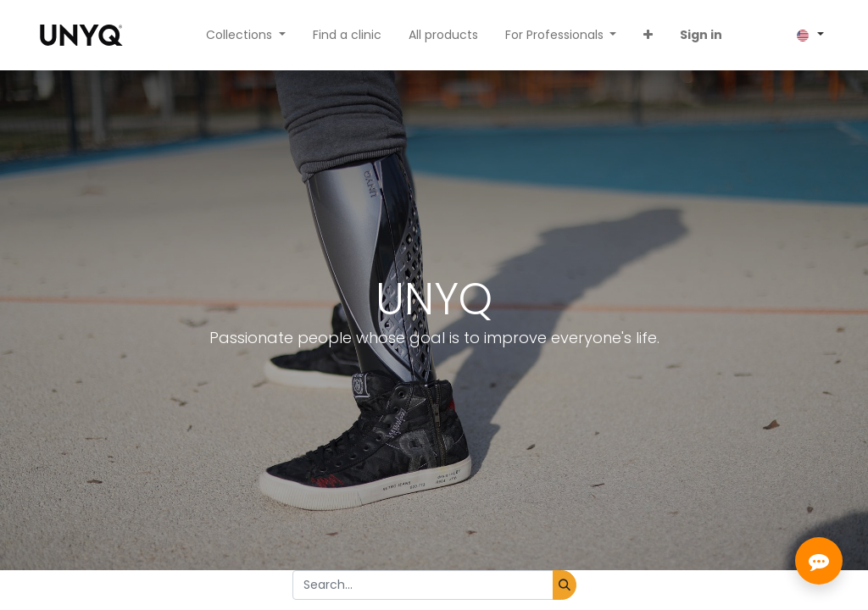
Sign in (701, 35)
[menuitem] (347, 35)
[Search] (565, 585)
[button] (648, 35)
